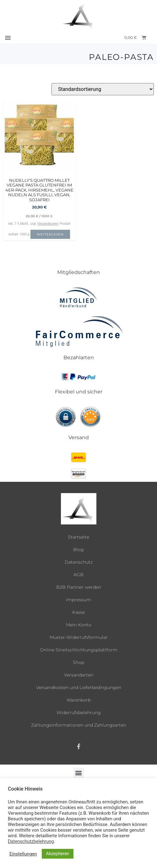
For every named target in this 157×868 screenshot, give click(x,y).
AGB (78, 575)
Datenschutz (79, 562)
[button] (8, 38)
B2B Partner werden (79, 587)
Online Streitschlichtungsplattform (79, 650)
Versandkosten (48, 224)
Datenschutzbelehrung (31, 841)
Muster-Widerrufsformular (79, 637)
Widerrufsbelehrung (79, 713)
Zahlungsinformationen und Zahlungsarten (79, 725)
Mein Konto (79, 625)
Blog (78, 550)
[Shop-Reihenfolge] (103, 89)
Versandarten (79, 675)
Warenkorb (79, 700)
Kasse (78, 612)
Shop (78, 662)
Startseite (78, 537)
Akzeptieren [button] (58, 854)
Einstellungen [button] (23, 854)
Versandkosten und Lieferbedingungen (79, 687)
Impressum (78, 600)
